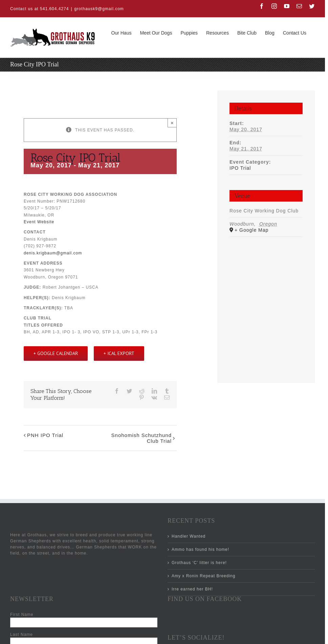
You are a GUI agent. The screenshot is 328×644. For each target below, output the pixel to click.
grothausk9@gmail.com (99, 9)
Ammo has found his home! (200, 549)
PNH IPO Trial (45, 435)
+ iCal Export (119, 353)
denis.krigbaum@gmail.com (53, 253)
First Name (22, 615)
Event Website (39, 222)
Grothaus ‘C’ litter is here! (199, 563)
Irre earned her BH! (192, 589)
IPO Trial (240, 168)
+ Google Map (252, 230)
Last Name (21, 635)
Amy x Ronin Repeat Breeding (203, 576)
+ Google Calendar (56, 353)
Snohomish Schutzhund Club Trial (141, 438)
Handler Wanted (189, 536)
